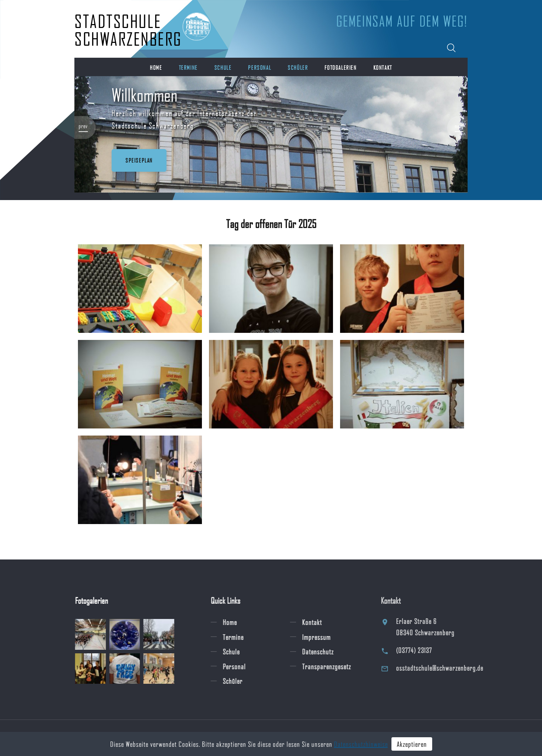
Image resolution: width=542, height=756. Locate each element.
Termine (188, 67)
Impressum (324, 637)
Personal (259, 67)
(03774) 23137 (424, 650)
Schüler (298, 67)
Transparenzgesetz (334, 666)
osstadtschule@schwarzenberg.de (449, 668)
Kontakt (383, 67)
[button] (85, 127)
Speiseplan (139, 160)
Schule (223, 67)
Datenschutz (325, 652)
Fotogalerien (340, 67)
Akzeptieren (412, 744)
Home (156, 67)
